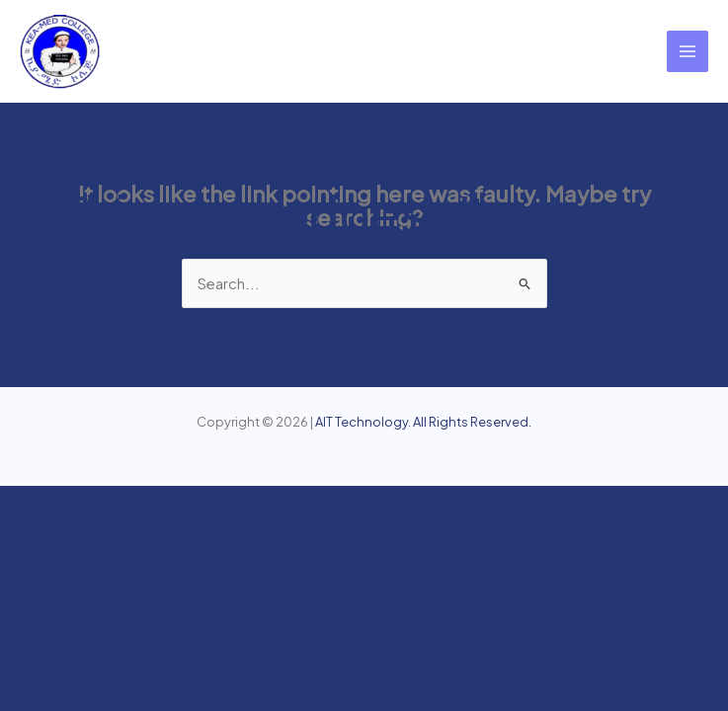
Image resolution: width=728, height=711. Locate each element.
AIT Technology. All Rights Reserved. (423, 422)
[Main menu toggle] (688, 51)
